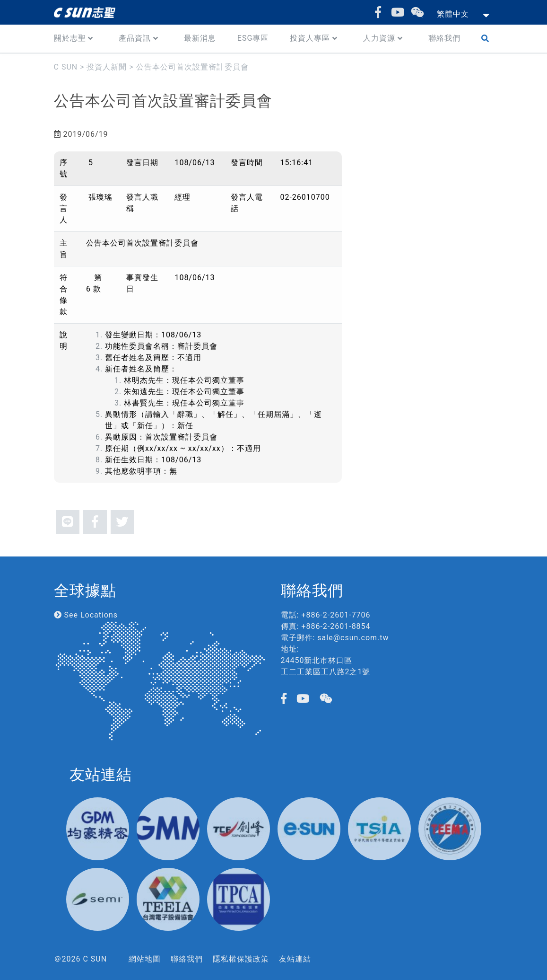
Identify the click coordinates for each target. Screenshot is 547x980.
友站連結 (295, 959)
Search (487, 39)
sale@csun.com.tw (353, 638)
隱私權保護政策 (241, 959)
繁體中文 (453, 14)
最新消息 (200, 38)
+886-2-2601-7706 (336, 615)
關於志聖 (70, 38)
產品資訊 (135, 38)
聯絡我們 (444, 38)
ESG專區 (253, 38)
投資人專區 (310, 38)
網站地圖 (145, 959)
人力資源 (379, 38)
